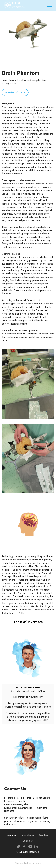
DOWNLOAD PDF (15, 92)
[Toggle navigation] (50, 5)
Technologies (28, 835)
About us (12, 835)
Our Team (44, 835)
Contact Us (28, 841)
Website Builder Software (28, 863)
